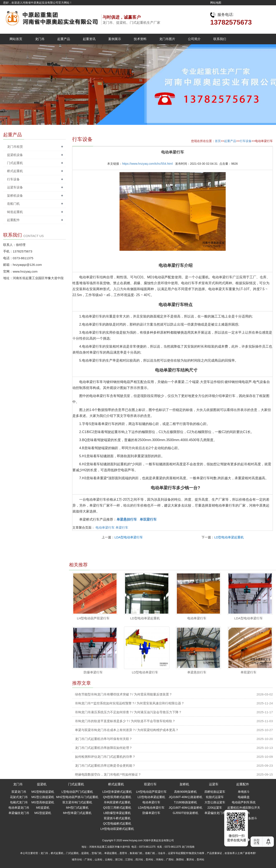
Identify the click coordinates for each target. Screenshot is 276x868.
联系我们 (220, 39)
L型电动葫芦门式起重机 (77, 792)
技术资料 (140, 39)
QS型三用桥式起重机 (117, 808)
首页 (218, 141)
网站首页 (16, 39)
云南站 (109, 860)
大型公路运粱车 (215, 802)
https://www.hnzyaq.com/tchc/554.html (147, 164)
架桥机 (184, 784)
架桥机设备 (15, 196)
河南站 (160, 860)
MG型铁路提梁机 (43, 792)
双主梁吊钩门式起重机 (77, 802)
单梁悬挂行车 (197, 672)
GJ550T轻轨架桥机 (186, 813)
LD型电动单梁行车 (145, 672)
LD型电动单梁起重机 (229, 537)
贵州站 (149, 860)
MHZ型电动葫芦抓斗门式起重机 (77, 797)
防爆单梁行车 (93, 672)
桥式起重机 (15, 171)
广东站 (88, 860)
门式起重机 (15, 163)
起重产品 (64, 39)
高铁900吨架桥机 (185, 792)
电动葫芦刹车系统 (244, 802)
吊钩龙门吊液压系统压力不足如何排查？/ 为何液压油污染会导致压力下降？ (128, 712)
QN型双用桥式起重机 (117, 797)
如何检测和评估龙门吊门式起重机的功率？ (105, 757)
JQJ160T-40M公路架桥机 (186, 797)
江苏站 (129, 860)
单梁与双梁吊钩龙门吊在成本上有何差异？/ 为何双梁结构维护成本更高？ (127, 730)
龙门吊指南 (188, 847)
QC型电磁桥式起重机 (117, 823)
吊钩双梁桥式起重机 (117, 802)
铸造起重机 (15, 212)
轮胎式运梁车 (215, 797)
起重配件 (13, 220)
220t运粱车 (215, 808)
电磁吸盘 (244, 797)
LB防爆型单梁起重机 (117, 813)
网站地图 (216, 3)
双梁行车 (150, 784)
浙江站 (119, 860)
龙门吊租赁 (15, 147)
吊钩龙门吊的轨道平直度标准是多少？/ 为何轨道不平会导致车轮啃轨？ (125, 721)
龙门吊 (40, 39)
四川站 (139, 860)
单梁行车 (122, 527)
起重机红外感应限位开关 (244, 808)
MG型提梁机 (43, 813)
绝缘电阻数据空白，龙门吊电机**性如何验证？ (108, 774)
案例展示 (115, 39)
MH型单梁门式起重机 (77, 813)
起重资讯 (89, 39)
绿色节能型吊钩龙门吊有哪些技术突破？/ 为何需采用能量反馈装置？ (124, 694)
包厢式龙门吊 (19, 802)
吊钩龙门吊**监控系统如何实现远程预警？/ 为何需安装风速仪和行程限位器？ (130, 703)
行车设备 (246, 141)
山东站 (99, 860)
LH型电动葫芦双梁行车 (93, 618)
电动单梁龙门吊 (19, 808)
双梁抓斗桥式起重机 (117, 818)
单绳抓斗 (244, 792)
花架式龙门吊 (19, 797)
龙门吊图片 (167, 39)
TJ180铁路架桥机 (185, 802)
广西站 (170, 860)
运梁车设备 (15, 187)
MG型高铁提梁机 (43, 802)
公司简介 (194, 39)
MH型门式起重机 (77, 808)
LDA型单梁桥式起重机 (117, 792)
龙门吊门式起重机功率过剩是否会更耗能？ (105, 766)
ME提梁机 (43, 808)
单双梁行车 (249, 672)
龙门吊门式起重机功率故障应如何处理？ (104, 748)
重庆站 (190, 860)
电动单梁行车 (105, 527)
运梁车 (214, 784)
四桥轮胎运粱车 (215, 792)
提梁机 (42, 784)
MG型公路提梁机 (43, 797)
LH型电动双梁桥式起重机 (117, 829)
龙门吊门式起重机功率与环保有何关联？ (104, 739)
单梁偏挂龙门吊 (19, 813)
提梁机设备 (15, 155)
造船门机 (13, 204)
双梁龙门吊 (19, 792)
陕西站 (180, 860)
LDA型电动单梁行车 (129, 537)
